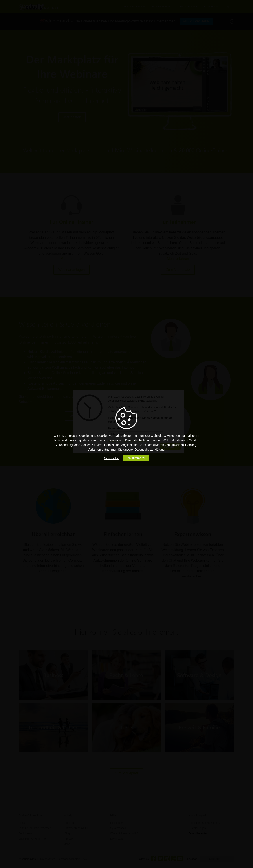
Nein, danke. (111, 458)
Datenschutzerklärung (150, 450)
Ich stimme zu (136, 458)
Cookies (85, 445)
